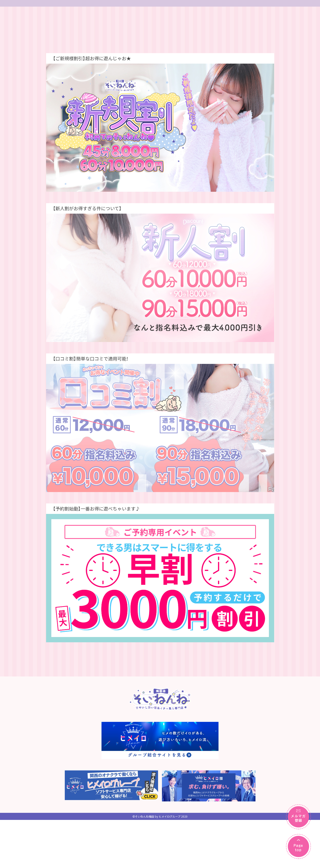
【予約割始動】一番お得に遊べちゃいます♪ (96, 587)
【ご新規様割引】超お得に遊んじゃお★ (92, 136)
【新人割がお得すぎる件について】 (87, 286)
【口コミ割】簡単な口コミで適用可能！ (91, 437)
